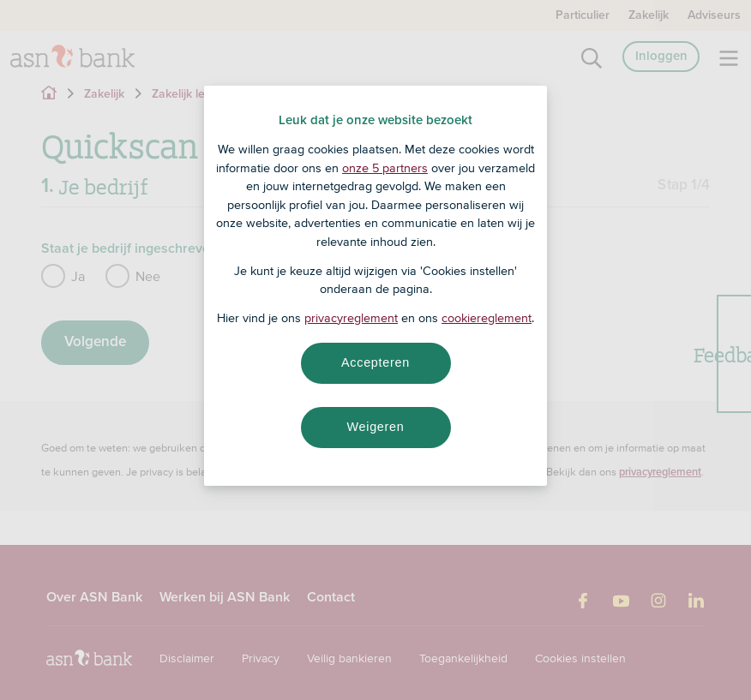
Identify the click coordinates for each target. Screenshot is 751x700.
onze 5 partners (385, 168)
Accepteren (375, 362)
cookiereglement (487, 318)
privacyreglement (351, 318)
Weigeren (375, 427)
